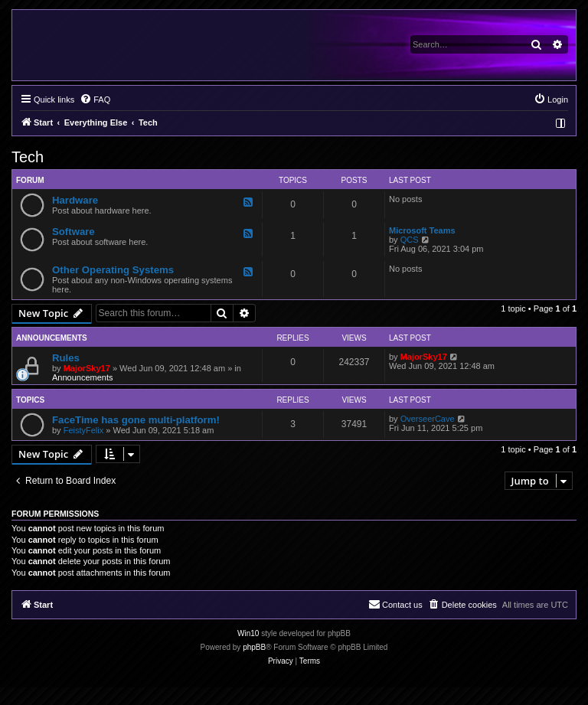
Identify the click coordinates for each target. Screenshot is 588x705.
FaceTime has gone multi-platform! (136, 420)
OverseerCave (428, 419)
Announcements (83, 377)
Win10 (248, 633)
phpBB (254, 647)
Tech (28, 157)
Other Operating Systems (113, 270)
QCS (410, 240)
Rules (66, 358)
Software (73, 232)
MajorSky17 (87, 368)
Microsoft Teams (422, 230)
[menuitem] (95, 100)
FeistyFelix (84, 430)
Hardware (75, 200)
